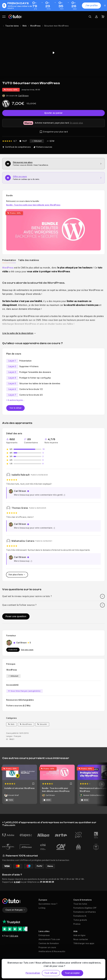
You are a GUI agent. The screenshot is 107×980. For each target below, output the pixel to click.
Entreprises (44, 935)
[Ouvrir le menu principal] (4, 17)
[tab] (9, 260)
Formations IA (80, 916)
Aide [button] (76, 931)
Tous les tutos (12, 26)
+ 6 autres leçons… (15, 400)
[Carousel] (53, 784)
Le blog (42, 908)
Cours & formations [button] (83, 900)
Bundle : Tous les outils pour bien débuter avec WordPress (33, 205)
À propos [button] (43, 900)
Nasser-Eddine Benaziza (94, 795)
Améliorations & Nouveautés (52, 951)
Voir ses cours (27, 650)
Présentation (9, 260)
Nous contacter (81, 939)
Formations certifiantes (85, 912)
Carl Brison (23, 96)
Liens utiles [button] (44, 931)
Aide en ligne (79, 935)
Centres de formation (49, 943)
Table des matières (28, 260)
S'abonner (13, 650)
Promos (77, 924)
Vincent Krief (13, 795)
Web (25, 26)
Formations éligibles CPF (85, 908)
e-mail (17, 882)
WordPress (35, 26)
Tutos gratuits (80, 920)
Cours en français (15, 910)
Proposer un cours (47, 947)
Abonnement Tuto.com (49, 939)
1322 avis (14, 936)
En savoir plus (76, 123)
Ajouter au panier (53, 113)
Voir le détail (15, 408)
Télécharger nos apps (84, 943)
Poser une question (16, 616)
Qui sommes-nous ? (48, 904)
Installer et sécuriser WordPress (20, 788)
